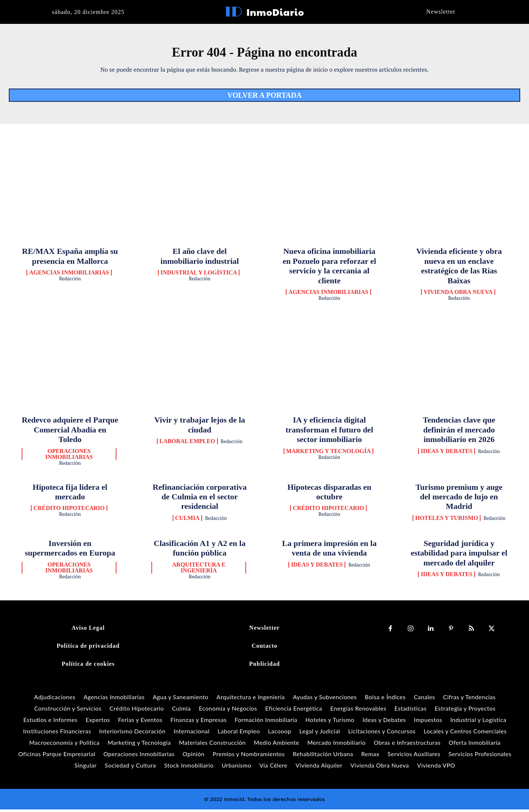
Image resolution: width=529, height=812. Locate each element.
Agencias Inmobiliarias (69, 275)
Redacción (70, 281)
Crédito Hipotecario (69, 511)
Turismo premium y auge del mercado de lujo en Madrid (459, 499)
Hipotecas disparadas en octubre (329, 494)
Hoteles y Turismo (447, 521)
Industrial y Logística (199, 275)
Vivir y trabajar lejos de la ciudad (200, 427)
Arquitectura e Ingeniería (199, 570)
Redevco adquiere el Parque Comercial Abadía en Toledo (70, 432)
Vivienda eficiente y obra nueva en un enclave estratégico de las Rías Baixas (459, 268)
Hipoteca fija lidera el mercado (70, 494)
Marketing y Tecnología (329, 454)
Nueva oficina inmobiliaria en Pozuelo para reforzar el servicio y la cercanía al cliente (329, 268)
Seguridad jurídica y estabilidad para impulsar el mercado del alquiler (459, 556)
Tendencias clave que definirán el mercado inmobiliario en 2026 (459, 432)
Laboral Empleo (187, 444)
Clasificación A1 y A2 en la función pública (200, 551)
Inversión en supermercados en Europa (70, 551)
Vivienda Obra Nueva (458, 295)
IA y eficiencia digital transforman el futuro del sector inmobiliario (329, 432)
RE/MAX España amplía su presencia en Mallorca (70, 258)
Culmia (188, 521)
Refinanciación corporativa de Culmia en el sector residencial (199, 499)
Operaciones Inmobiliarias (69, 457)
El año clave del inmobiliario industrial (200, 258)
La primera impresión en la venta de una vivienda (329, 551)
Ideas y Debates (447, 454)
